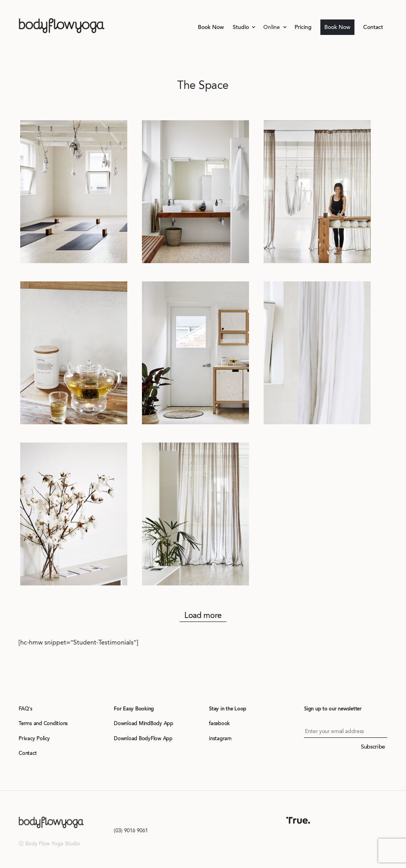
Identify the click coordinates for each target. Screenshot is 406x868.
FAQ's (26, 709)
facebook (219, 723)
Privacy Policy (34, 738)
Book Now (211, 27)
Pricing (303, 27)
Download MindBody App (144, 723)
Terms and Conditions (43, 723)
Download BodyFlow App (143, 738)
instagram (220, 738)
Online (272, 27)
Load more (203, 615)
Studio (242, 27)
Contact (373, 27)
